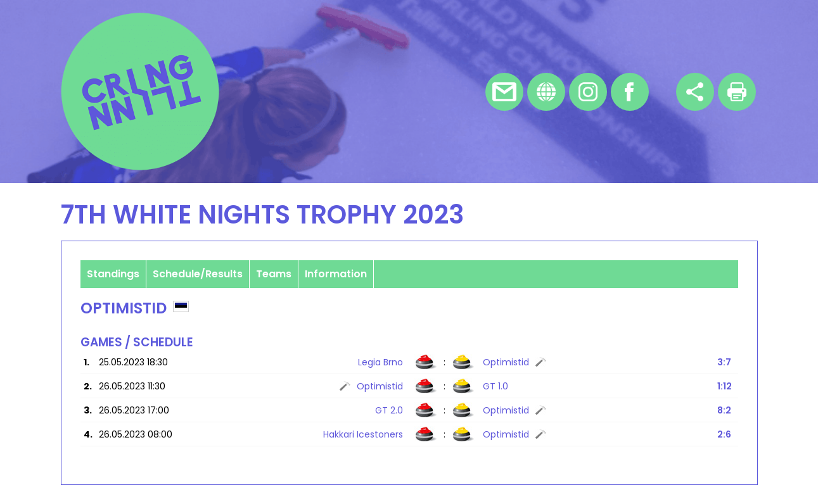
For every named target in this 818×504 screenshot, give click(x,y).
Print (737, 92)
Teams (274, 274)
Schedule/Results (198, 274)
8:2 (724, 410)
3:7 (724, 362)
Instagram (588, 92)
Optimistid (506, 362)
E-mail (504, 92)
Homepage (546, 92)
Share (695, 92)
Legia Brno (380, 362)
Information (336, 274)
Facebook (630, 92)
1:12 (725, 386)
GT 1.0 (495, 386)
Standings (113, 274)
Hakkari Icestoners (363, 434)
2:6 (724, 434)
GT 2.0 (389, 410)
